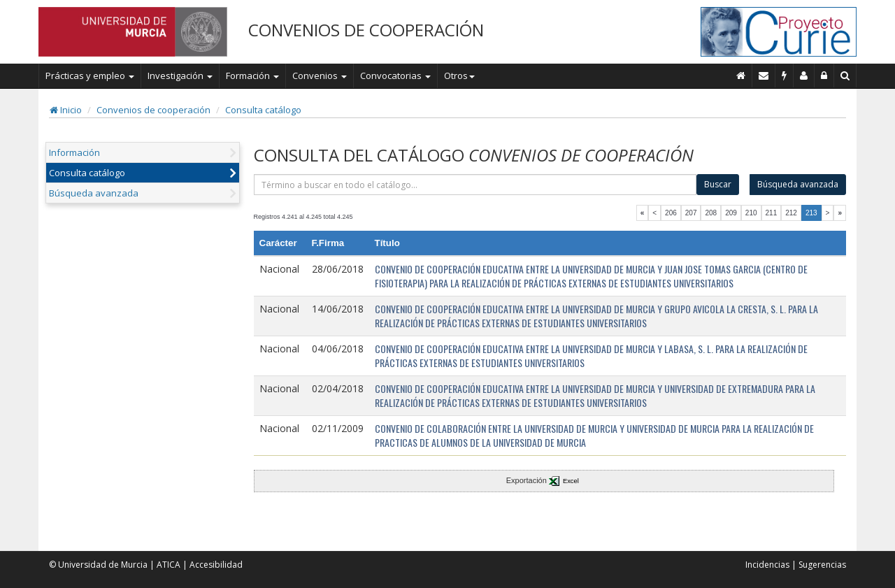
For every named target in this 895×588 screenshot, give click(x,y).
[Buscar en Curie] (845, 76)
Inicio (66, 110)
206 (671, 213)
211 (772, 213)
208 (711, 213)
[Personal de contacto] (804, 76)
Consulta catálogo (263, 110)
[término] (475, 185)
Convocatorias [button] (395, 76)
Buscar (718, 184)
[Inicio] (741, 76)
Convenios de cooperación (153, 110)
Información (74, 152)
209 (731, 213)
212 (791, 213)
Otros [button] (459, 76)
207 (691, 213)
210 (751, 213)
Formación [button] (252, 76)
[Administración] (824, 76)
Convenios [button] (320, 76)
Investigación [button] (180, 76)
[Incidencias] (785, 76)
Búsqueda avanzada (94, 193)
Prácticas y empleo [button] (90, 76)
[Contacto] (764, 76)
